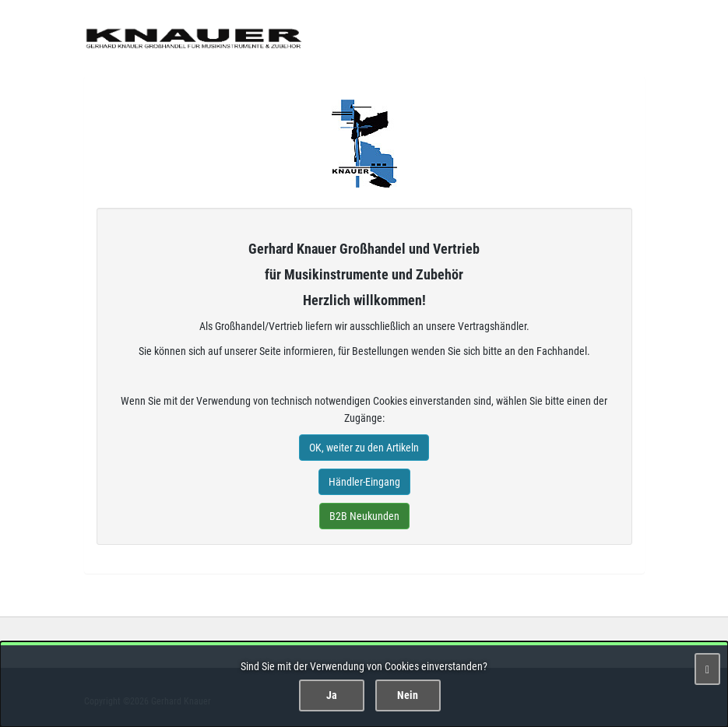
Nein (408, 695)
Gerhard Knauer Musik (364, 144)
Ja (332, 695)
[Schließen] (707, 669)
